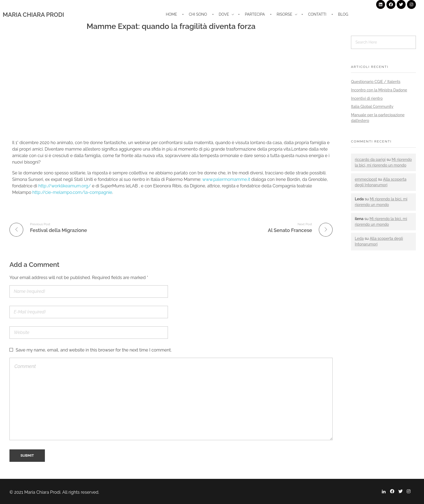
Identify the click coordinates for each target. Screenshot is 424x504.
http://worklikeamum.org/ (65, 186)
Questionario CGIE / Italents (376, 82)
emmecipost (366, 179)
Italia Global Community (372, 107)
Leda (359, 238)
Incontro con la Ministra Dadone (379, 90)
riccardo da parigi (370, 160)
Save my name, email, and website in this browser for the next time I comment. (94, 350)
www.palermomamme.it (226, 179)
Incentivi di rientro (367, 98)
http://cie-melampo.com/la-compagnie (72, 192)
